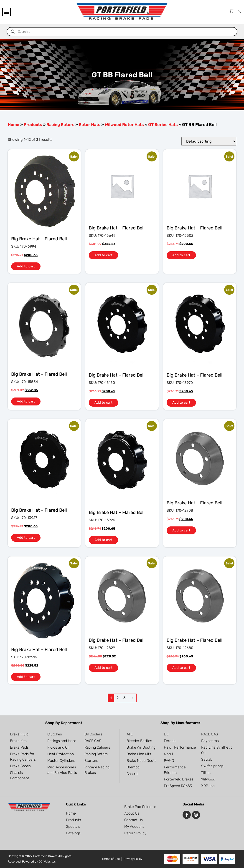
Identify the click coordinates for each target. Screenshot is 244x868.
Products (33, 125)
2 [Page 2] (118, 698)
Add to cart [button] (26, 266)
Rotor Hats (90, 125)
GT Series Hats (163, 125)
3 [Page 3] (125, 698)
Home (14, 125)
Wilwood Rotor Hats (124, 125)
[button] (6, 12)
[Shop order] (209, 141)
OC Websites (47, 862)
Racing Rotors (60, 125)
